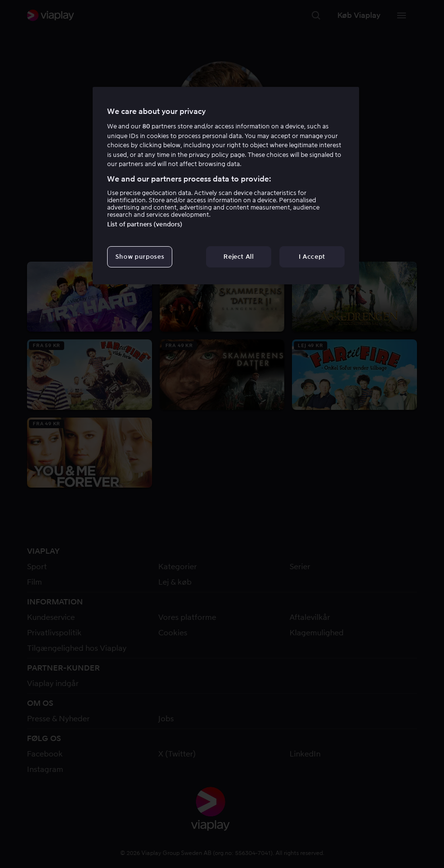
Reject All (239, 257)
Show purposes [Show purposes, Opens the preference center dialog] (140, 257)
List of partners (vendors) (145, 224)
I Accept (312, 257)
